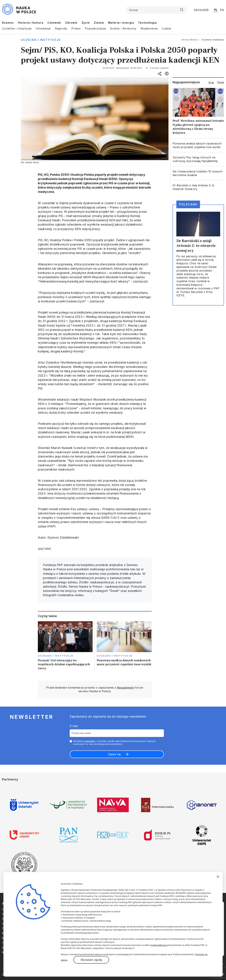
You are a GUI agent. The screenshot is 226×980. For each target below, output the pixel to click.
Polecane (188, 204)
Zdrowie (71, 23)
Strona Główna (189, 40)
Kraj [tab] (211, 82)
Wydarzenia (149, 28)
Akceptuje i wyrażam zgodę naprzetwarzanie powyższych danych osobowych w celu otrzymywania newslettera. (114, 742)
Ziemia (99, 23)
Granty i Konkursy (123, 28)
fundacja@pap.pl (159, 945)
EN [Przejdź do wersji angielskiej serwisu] (222, 10)
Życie (86, 23)
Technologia (147, 23)
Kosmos (8, 23)
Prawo (76, 28)
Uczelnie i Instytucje (17, 28)
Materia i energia (121, 23)
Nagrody (61, 28)
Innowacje (43, 28)
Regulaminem (125, 688)
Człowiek (54, 23)
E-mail (74, 726)
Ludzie (167, 28)
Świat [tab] (221, 82)
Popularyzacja (95, 28)
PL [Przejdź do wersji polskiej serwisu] (216, 10)
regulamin (90, 741)
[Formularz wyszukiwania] (156, 10)
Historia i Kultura (31, 23)
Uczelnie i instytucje (41, 40)
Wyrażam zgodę (91, 960)
